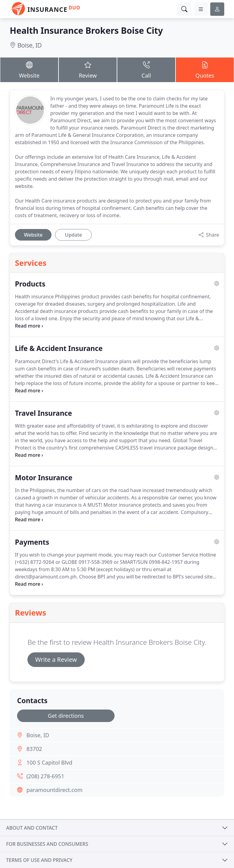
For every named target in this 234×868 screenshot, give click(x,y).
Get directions (66, 716)
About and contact (32, 828)
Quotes (205, 69)
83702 (34, 749)
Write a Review (56, 660)
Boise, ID (30, 45)
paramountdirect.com (55, 790)
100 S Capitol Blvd (50, 762)
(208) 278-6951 (45, 776)
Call (146, 69)
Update (73, 235)
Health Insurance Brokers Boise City (86, 30)
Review (88, 69)
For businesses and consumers (47, 844)
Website (29, 69)
